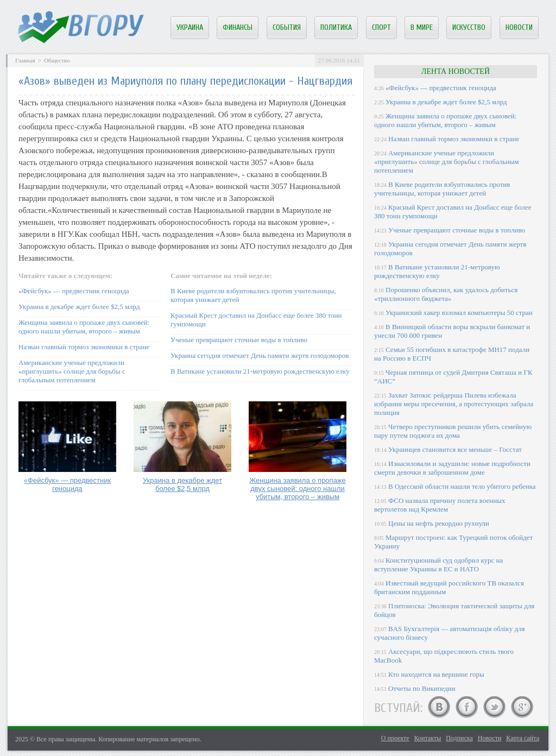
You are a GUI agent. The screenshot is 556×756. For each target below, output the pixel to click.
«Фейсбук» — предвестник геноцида (74, 291)
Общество (57, 60)
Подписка (459, 738)
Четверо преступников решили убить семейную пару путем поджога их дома (453, 431)
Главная (25, 60)
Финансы (238, 27)
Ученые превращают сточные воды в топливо (239, 340)
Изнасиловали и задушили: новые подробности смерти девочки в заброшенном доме (452, 468)
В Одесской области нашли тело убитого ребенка (462, 486)
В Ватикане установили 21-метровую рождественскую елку (260, 371)
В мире (422, 27)
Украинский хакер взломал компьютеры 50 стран (459, 313)
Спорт (381, 27)
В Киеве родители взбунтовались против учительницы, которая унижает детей (442, 189)
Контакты (428, 738)
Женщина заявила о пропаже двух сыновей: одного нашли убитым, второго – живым (84, 327)
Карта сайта (523, 738)
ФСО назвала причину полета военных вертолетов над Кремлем (440, 505)
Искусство (469, 27)
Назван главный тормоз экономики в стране (84, 347)
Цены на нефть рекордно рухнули (439, 523)
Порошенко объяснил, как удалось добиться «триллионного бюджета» (446, 294)
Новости (519, 27)
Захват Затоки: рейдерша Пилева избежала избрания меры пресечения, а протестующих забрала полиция (454, 404)
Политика (336, 27)
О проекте (395, 738)
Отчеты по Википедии (422, 688)
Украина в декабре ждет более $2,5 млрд (79, 307)
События (287, 27)
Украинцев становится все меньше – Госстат (455, 449)
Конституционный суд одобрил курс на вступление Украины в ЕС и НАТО (438, 565)
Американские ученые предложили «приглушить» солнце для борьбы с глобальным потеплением (72, 371)
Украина (190, 27)
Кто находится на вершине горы (436, 674)
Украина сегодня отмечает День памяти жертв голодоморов (260, 355)
